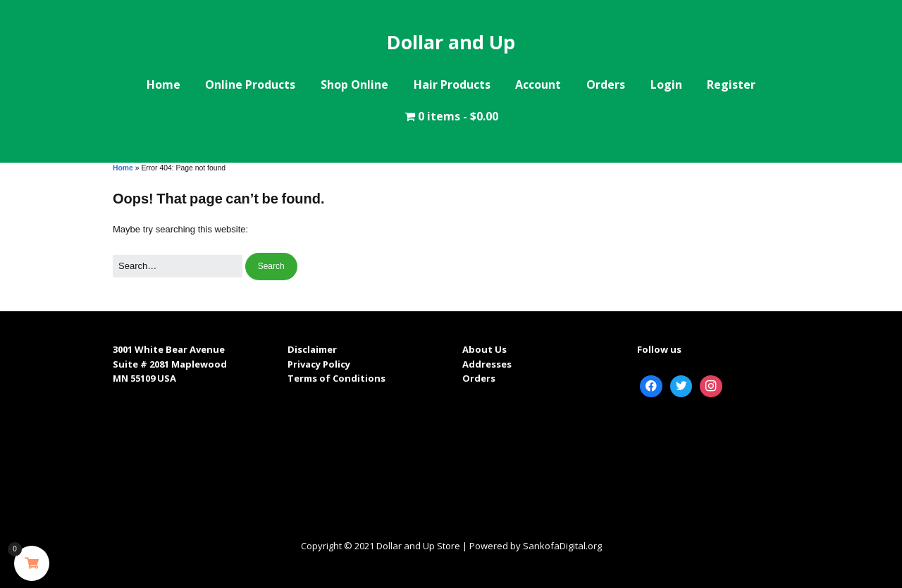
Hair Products (452, 85)
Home (163, 85)
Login (666, 85)
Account (538, 85)
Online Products (250, 85)
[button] (271, 267)
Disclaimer (312, 349)
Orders (606, 85)
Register (731, 85)
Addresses (487, 364)
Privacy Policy (319, 364)
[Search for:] (178, 267)
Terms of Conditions (336, 378)
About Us (484, 349)
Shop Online (354, 85)
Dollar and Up (451, 42)
